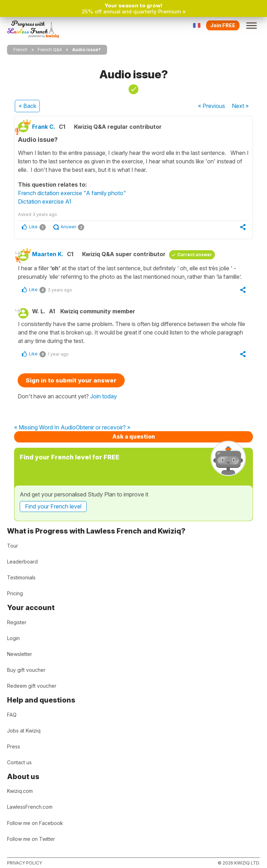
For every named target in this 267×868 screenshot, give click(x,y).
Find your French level (53, 506)
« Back (27, 106)
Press (14, 746)
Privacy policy (24, 863)
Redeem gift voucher (32, 686)
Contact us (19, 762)
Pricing (15, 593)
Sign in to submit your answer (71, 380)
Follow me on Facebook (35, 823)
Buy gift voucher (26, 670)
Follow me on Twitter (31, 839)
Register (17, 622)
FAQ (12, 715)
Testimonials (21, 577)
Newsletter (20, 654)
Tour (13, 546)
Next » (240, 106)
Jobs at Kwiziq (24, 731)
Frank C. (44, 127)
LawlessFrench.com (30, 807)
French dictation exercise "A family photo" (72, 193)
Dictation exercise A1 (45, 201)
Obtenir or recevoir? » (103, 428)
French (20, 50)
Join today (104, 396)
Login (13, 638)
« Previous (212, 106)
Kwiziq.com (20, 791)
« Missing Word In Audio (45, 428)
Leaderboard (22, 562)
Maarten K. (48, 254)
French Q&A (50, 50)
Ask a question (134, 436)
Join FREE (223, 25)
